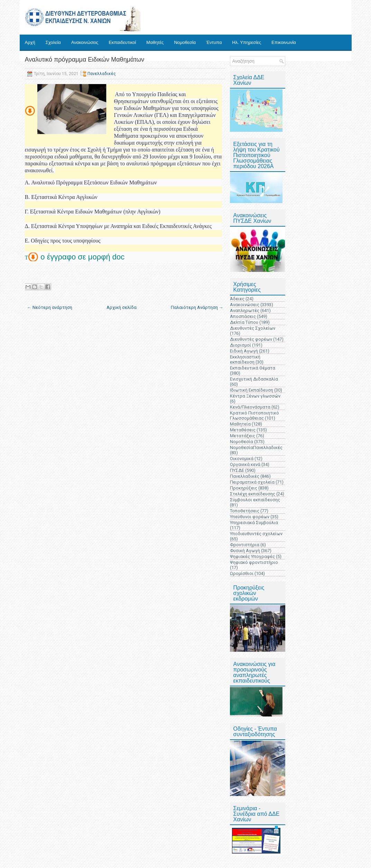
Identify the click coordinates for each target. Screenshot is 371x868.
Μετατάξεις (243, 436)
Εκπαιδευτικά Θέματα (253, 368)
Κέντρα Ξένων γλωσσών (255, 396)
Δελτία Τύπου (244, 322)
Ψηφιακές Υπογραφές (252, 556)
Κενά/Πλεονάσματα (250, 407)
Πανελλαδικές (102, 74)
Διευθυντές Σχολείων (253, 328)
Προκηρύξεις (244, 488)
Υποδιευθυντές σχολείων (256, 534)
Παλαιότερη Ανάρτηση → (197, 307)
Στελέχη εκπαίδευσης (253, 494)
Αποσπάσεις (243, 316)
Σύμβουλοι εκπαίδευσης (255, 500)
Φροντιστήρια (245, 545)
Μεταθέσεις (243, 430)
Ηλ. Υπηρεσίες (247, 42)
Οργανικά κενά (245, 464)
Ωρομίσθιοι (242, 573)
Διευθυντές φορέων (251, 339)
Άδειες (237, 299)
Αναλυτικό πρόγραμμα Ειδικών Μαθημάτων (85, 60)
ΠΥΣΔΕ (237, 470)
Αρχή (30, 42)
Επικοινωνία (284, 42)
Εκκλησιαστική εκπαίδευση (245, 359)
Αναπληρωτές (245, 310)
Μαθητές (155, 42)
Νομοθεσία (185, 42)
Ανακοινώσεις (85, 42)
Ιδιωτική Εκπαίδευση (252, 390)
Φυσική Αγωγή (245, 551)
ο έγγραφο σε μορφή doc (84, 257)
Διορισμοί (240, 345)
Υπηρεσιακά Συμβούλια (254, 523)
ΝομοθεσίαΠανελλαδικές (256, 447)
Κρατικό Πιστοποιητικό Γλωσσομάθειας (254, 415)
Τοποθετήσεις (245, 511)
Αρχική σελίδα (122, 307)
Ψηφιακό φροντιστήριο (254, 562)
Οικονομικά (242, 459)
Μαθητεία (240, 424)
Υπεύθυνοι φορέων (250, 517)
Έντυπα (214, 42)
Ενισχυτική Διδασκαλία (254, 379)
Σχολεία (53, 42)
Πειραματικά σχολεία (252, 482)
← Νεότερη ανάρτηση (50, 307)
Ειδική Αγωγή (244, 351)
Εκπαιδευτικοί (122, 42)
